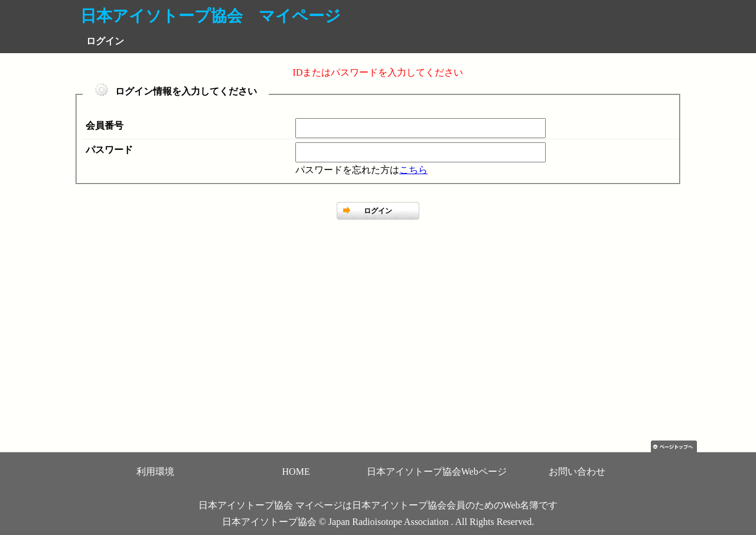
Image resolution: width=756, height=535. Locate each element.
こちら (413, 170)
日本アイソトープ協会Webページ (437, 472)
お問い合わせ (577, 472)
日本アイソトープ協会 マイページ (211, 16)
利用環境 (155, 472)
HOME (296, 472)
